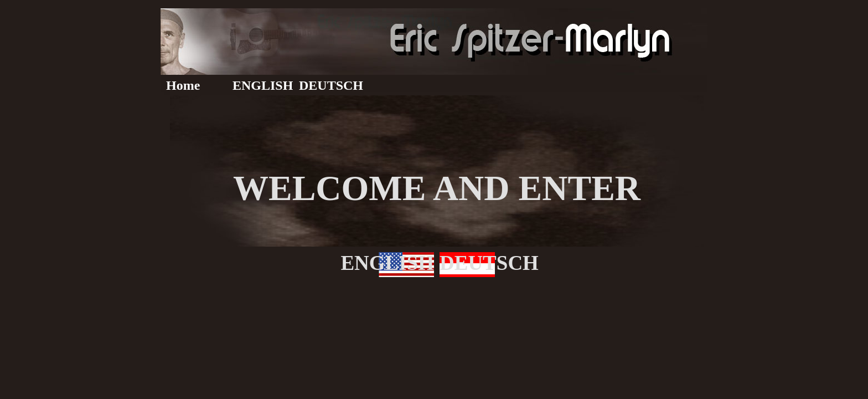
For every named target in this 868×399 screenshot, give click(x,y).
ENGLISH (263, 85)
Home (183, 85)
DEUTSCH (331, 85)
